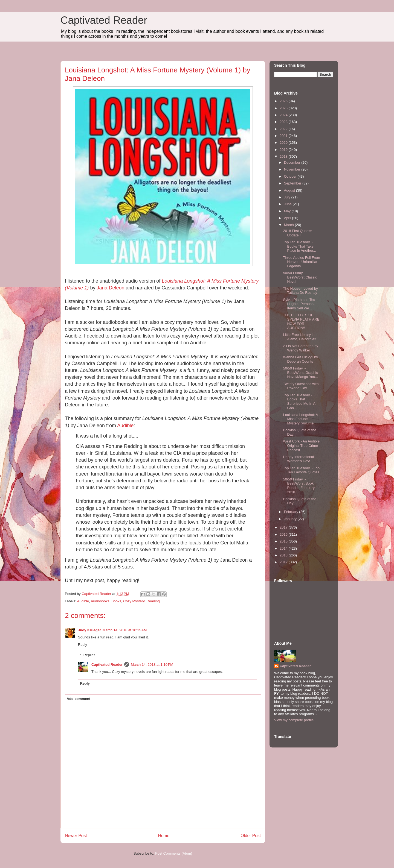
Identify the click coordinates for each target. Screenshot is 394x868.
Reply (82, 645)
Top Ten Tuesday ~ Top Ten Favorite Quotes (301, 470)
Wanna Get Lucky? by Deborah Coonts (300, 359)
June (288, 204)
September (293, 183)
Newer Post (76, 836)
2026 (284, 101)
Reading (153, 601)
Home (164, 836)
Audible (125, 426)
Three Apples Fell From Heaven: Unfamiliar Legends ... (301, 262)
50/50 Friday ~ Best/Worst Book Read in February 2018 (299, 486)
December (293, 162)
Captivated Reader (104, 20)
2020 (284, 143)
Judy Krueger (89, 630)
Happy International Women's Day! (298, 459)
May (288, 211)
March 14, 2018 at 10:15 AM (125, 630)
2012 (284, 562)
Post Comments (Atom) (174, 853)
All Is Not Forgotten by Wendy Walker (301, 348)
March (289, 225)
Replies (89, 655)
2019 (284, 150)
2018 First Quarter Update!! (297, 233)
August (290, 190)
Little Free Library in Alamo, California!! (299, 337)
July (288, 197)
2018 (284, 156)
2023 (284, 122)
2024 (284, 115)
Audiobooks (100, 601)
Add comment (79, 699)
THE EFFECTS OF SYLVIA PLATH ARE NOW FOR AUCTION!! (301, 321)
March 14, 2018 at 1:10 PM (152, 665)
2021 (284, 136)
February (292, 512)
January (291, 519)
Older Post (251, 836)
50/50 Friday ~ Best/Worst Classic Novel (300, 277)
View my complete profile (294, 720)
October (291, 176)
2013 (284, 555)
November (293, 169)
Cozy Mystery (134, 601)
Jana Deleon (110, 288)
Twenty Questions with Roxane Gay (301, 386)
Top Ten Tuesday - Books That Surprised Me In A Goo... (299, 401)
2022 (284, 129)
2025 (284, 108)
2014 (284, 548)
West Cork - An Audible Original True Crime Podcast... (301, 445)
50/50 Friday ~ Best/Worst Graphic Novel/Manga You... (300, 373)
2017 (284, 527)
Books (116, 601)
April (288, 218)
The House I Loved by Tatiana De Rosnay (300, 291)
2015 (284, 541)
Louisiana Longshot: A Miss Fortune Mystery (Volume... (300, 419)
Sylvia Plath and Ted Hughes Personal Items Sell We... (299, 304)
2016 (284, 534)
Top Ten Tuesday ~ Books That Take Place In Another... (299, 246)
